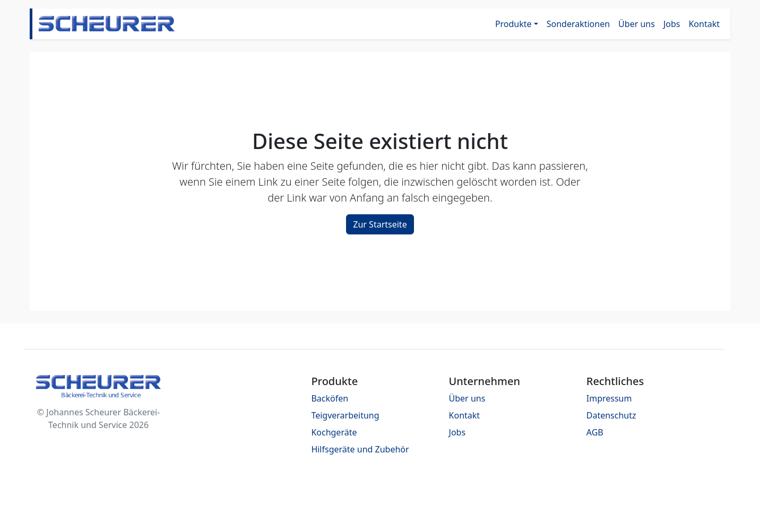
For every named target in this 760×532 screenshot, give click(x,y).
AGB (595, 432)
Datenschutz (611, 415)
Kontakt (704, 24)
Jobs (672, 24)
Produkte (513, 24)
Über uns (637, 24)
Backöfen (330, 398)
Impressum (609, 398)
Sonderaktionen (578, 24)
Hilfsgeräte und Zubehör (360, 449)
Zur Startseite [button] (380, 224)
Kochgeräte (334, 432)
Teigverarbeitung (345, 415)
